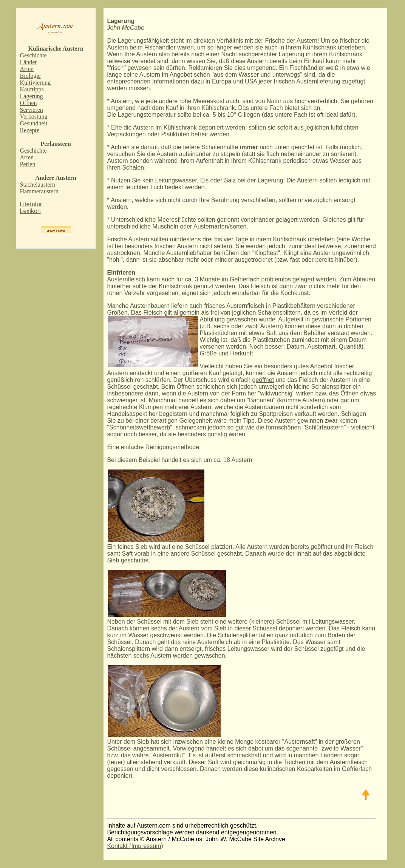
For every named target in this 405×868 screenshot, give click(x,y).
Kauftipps (32, 89)
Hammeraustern (39, 191)
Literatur (31, 204)
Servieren (32, 110)
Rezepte (30, 130)
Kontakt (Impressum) (135, 846)
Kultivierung (36, 83)
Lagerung (32, 96)
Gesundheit (34, 123)
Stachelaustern (38, 185)
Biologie (30, 76)
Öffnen (29, 103)
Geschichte (33, 55)
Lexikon (30, 211)
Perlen (28, 164)
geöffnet (263, 380)
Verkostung (34, 117)
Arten (27, 69)
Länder (29, 62)
